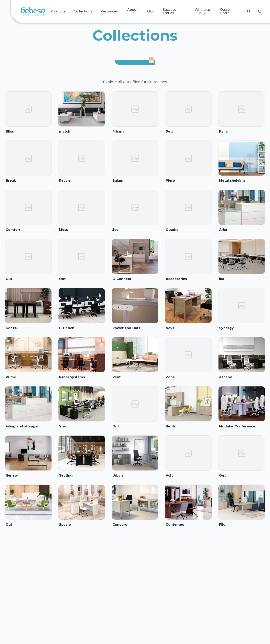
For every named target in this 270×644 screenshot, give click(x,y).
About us (132, 11)
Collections (83, 11)
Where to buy (202, 11)
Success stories (169, 11)
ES (249, 11)
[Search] (260, 11)
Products (58, 11)
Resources (109, 11)
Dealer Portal (226, 11)
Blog (151, 11)
